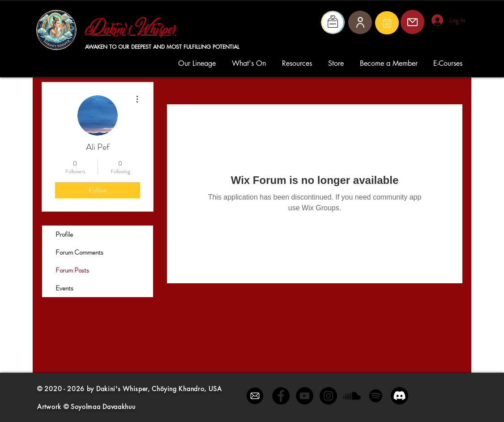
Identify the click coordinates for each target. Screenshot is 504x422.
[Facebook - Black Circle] (281, 396)
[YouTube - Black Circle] (305, 396)
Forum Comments (79, 252)
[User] (360, 22)
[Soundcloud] (352, 396)
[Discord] (399, 396)
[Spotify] (376, 396)
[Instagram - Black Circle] (328, 396)
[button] (198, 63)
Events (64, 288)
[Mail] (387, 23)
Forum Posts (72, 270)
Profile (64, 234)
